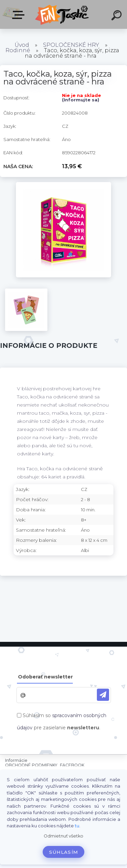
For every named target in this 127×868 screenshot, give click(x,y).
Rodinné (18, 50)
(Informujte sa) (81, 100)
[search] (118, 16)
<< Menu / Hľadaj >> (20, 15)
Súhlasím (64, 852)
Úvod (22, 45)
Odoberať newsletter (45, 677)
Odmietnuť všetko (63, 836)
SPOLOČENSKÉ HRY (71, 45)
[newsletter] (103, 695)
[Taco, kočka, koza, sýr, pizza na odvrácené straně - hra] (63, 184)
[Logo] (63, 14)
